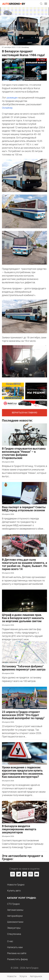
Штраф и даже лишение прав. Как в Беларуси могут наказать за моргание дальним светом (23, 618)
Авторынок (36, 976)
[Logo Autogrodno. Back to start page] (14, 4)
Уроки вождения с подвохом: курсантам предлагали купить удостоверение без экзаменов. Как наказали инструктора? (23, 772)
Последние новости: (17, 421)
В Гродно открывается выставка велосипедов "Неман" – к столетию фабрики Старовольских (24, 453)
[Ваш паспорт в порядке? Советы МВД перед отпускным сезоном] (24, 493)
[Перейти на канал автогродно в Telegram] (19, 874)
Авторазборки (15, 916)
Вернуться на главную (24, 413)
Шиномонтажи (15, 922)
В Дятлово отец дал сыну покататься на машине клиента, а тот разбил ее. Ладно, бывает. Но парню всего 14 (24, 564)
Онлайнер (7, 108)
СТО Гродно (13, 904)
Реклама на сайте (17, 953)
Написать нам (15, 947)
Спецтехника (14, 934)
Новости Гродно (16, 885)
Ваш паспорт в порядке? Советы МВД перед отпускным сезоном (24, 509)
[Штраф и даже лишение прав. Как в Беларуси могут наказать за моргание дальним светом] (24, 601)
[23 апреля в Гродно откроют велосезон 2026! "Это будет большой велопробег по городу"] (24, 698)
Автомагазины (15, 910)
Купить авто (14, 891)
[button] (41, 4)
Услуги (23, 976)
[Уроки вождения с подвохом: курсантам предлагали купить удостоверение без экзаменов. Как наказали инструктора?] (24, 753)
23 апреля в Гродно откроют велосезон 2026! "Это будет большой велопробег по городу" (23, 715)
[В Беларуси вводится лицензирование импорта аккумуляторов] (24, 812)
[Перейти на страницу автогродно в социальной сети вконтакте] (25, 874)
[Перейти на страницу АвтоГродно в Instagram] (13, 874)
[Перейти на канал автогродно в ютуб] (37, 874)
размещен (12, 98)
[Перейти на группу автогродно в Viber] (31, 874)
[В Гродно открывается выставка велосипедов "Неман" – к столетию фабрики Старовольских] (24, 434)
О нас (10, 941)
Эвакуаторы (14, 928)
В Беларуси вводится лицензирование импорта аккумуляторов (19, 829)
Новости (12, 976)
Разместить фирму (18, 959)
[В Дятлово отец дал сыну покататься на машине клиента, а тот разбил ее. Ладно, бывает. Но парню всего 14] (24, 545)
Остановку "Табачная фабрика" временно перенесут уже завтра (24, 668)
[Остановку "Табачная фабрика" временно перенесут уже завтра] (24, 652)
